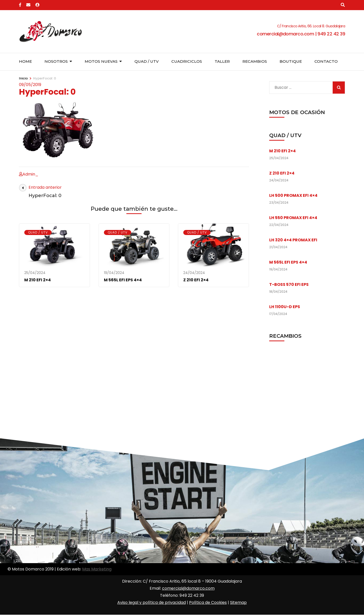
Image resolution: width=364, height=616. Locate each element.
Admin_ (30, 174)
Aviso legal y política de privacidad (152, 602)
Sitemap (238, 602)
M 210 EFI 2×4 (38, 280)
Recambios (255, 61)
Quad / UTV (147, 61)
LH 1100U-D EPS (285, 307)
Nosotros (56, 61)
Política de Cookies (208, 602)
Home (25, 61)
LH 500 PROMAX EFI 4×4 (293, 195)
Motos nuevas (101, 61)
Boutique (291, 61)
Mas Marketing (97, 569)
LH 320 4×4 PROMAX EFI (293, 240)
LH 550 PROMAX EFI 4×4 (293, 218)
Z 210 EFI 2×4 (196, 280)
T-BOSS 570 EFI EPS (289, 284)
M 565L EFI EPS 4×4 (123, 280)
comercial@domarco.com (188, 588)
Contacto (326, 61)
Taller (222, 61)
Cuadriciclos (187, 61)
